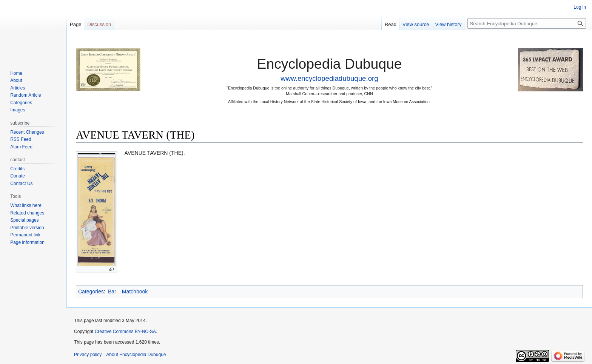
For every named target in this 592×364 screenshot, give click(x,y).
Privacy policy (88, 355)
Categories (91, 292)
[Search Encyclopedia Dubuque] (527, 23)
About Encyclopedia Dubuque (136, 355)
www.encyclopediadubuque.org (329, 78)
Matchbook (135, 292)
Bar (112, 292)
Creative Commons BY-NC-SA (125, 332)
